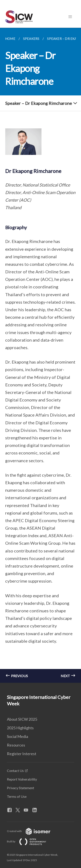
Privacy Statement (21, 788)
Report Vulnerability (22, 779)
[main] (40, 355)
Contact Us (15, 771)
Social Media (17, 736)
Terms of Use (17, 796)
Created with (32, 831)
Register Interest (22, 754)
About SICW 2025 (22, 719)
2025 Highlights (20, 728)
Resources (16, 745)
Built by (30, 841)
